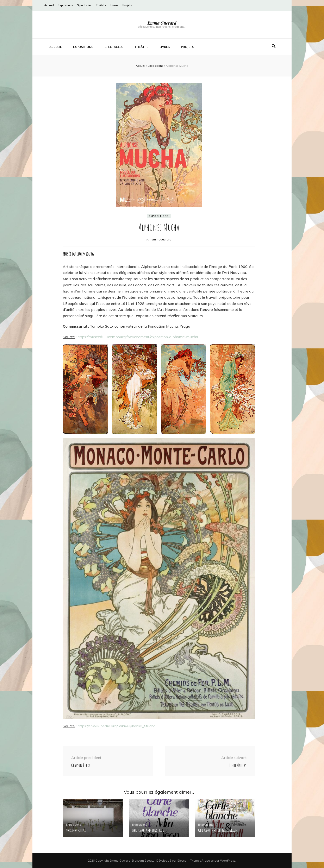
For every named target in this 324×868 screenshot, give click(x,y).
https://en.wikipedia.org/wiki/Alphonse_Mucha (117, 726)
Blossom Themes (189, 861)
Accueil (49, 5)
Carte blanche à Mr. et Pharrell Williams (218, 830)
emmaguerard (161, 239)
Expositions (65, 5)
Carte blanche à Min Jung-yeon (148, 830)
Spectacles (84, 5)
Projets (127, 5)
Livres (114, 5)
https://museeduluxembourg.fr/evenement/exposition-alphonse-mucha (138, 337)
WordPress (228, 861)
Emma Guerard (162, 23)
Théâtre (101, 5)
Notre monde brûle (76, 830)
